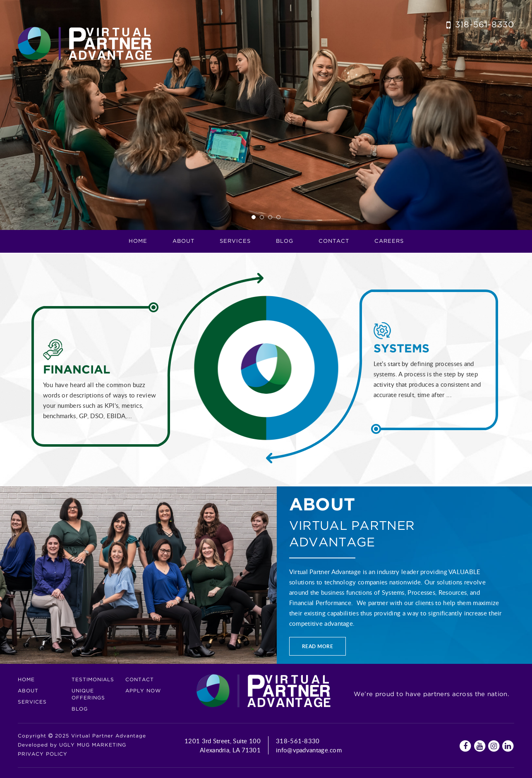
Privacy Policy (43, 754)
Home (138, 241)
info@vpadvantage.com (309, 750)
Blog (285, 241)
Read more (318, 646)
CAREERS (389, 241)
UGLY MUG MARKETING (93, 745)
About (28, 691)
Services (32, 702)
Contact (334, 241)
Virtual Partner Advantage (85, 43)
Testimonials (93, 680)
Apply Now (143, 691)
